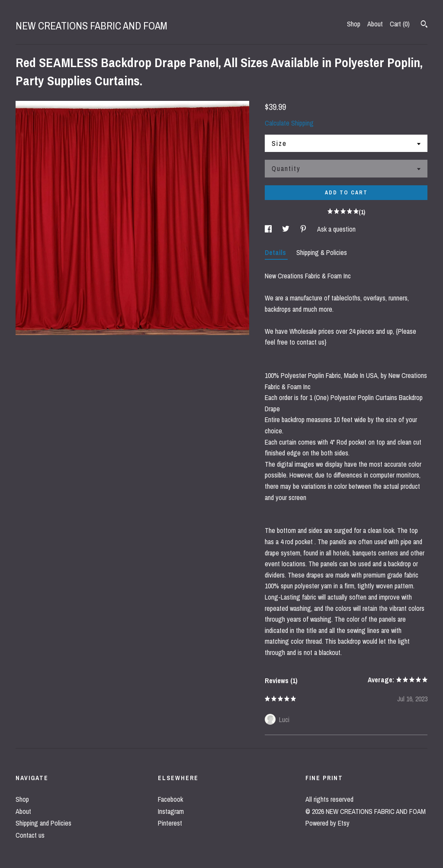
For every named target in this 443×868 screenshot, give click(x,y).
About (375, 24)
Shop (354, 24)
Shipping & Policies (322, 252)
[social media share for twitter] (287, 229)
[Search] (424, 25)
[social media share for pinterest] (304, 229)
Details (276, 252)
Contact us (30, 835)
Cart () (400, 24)
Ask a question (336, 229)
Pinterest (170, 823)
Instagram (171, 811)
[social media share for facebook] (269, 229)
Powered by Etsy (327, 823)
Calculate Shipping (289, 123)
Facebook (170, 799)
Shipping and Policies (43, 823)
